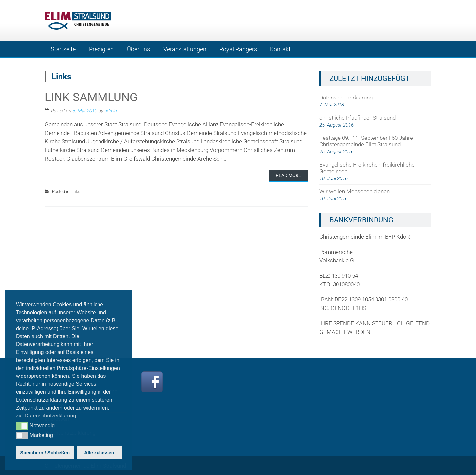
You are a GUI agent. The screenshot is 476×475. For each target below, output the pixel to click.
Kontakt (280, 49)
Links (75, 192)
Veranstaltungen (185, 49)
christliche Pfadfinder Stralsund (357, 118)
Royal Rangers (238, 49)
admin (111, 111)
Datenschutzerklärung (346, 98)
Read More (288, 175)
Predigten (101, 49)
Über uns (139, 49)
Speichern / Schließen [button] (45, 453)
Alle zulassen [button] (99, 453)
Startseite (63, 49)
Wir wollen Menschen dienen (355, 191)
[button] (22, 426)
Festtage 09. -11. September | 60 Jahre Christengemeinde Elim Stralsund (366, 141)
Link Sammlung (91, 97)
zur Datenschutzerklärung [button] (46, 416)
